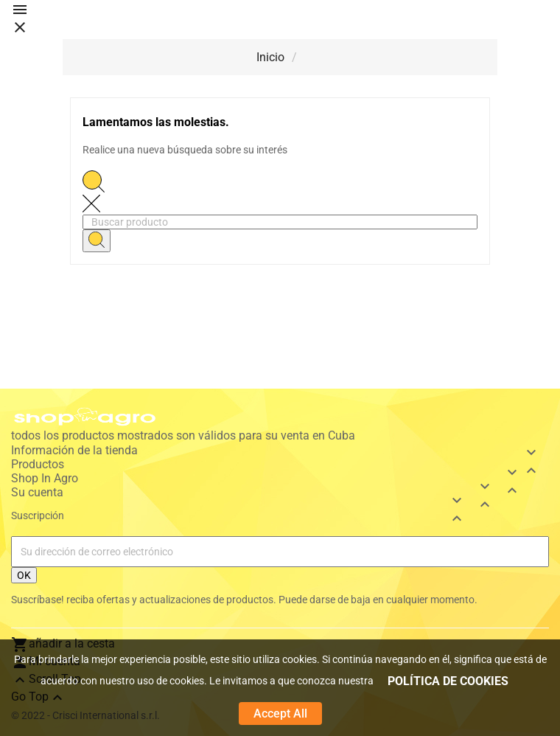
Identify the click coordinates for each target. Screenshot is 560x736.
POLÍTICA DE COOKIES (448, 681)
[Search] (97, 241)
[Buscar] (280, 222)
